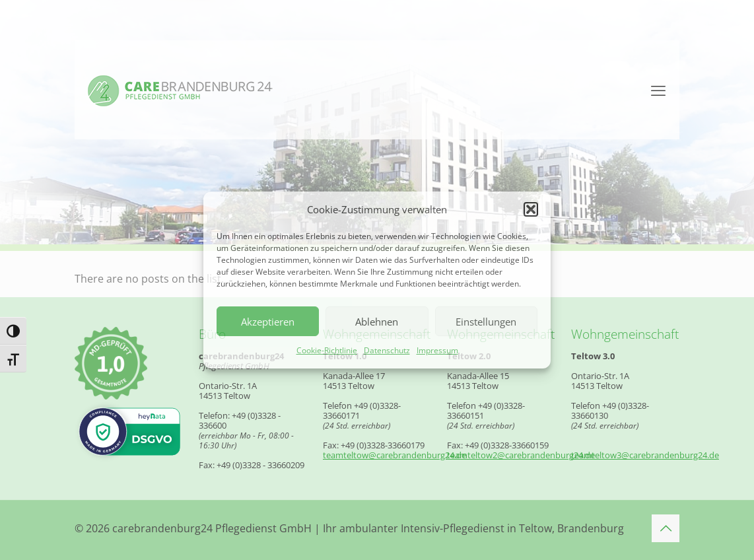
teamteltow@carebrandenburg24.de (394, 455)
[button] (531, 209)
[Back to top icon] (666, 528)
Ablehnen (377, 322)
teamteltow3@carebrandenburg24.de (645, 455)
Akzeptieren (268, 322)
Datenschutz (387, 350)
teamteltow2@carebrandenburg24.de (521, 455)
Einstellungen (486, 322)
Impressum (437, 350)
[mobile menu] (658, 90)
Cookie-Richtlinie (327, 350)
